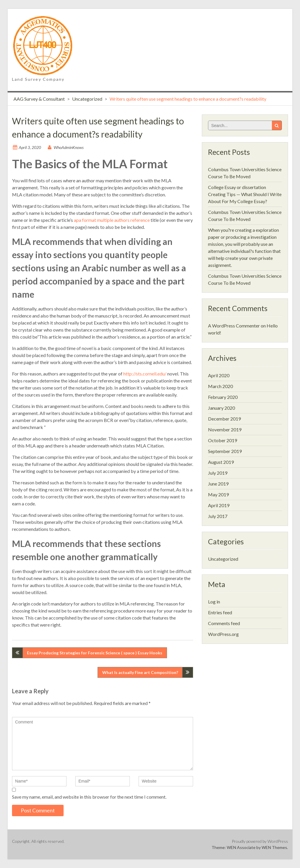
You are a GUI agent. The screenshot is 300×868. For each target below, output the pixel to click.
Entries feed (220, 612)
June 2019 (218, 484)
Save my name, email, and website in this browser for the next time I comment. (89, 797)
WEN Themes (274, 847)
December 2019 (224, 419)
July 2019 (218, 473)
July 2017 (218, 516)
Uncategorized (87, 99)
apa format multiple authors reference (112, 220)
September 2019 (225, 451)
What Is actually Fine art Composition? (140, 672)
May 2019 (218, 494)
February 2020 (223, 397)
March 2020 (220, 386)
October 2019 (223, 440)
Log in (214, 602)
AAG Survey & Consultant (39, 99)
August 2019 (221, 462)
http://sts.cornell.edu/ (145, 374)
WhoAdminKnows (69, 147)
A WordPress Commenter (234, 326)
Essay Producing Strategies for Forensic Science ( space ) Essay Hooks (95, 653)
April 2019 (219, 505)
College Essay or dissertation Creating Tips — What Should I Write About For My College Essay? (245, 194)
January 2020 (221, 408)
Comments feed (224, 623)
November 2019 (225, 429)
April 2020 (219, 375)
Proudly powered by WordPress (260, 841)
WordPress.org (223, 634)
